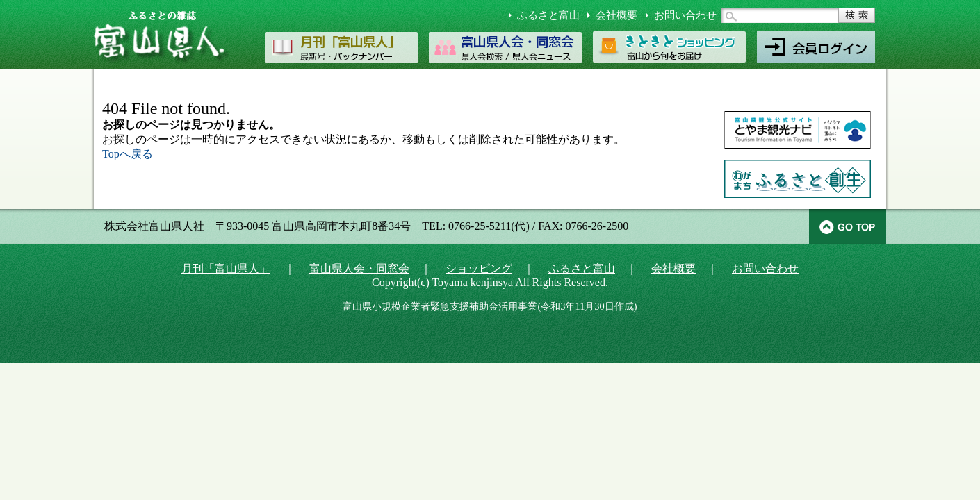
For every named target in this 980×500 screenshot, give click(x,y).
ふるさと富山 (548, 15)
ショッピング (479, 268)
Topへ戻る (128, 154)
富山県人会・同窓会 (359, 268)
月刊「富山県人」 (226, 268)
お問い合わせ (685, 15)
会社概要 (616, 15)
